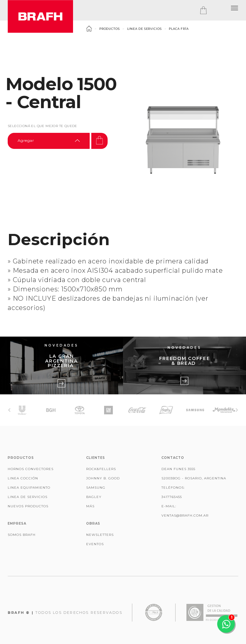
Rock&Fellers (101, 469)
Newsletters (100, 535)
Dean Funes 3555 (178, 469)
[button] (234, 8)
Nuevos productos (28, 506)
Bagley (94, 497)
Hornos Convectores (31, 469)
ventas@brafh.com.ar (185, 515)
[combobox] (49, 141)
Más (90, 506)
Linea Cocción (23, 478)
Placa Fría (179, 29)
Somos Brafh (22, 535)
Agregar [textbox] (26, 140)
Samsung (96, 488)
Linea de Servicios (144, 29)
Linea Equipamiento (29, 488)
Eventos (95, 544)
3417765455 (172, 497)
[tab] (210, 10)
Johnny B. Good (103, 478)
